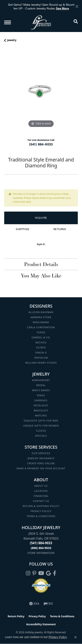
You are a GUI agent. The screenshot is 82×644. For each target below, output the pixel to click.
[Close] (77, 6)
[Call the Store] (41, 543)
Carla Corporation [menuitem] (41, 327)
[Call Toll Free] (41, 548)
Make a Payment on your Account (41, 468)
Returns (60, 229)
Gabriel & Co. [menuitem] (41, 337)
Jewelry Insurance (41, 458)
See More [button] (62, 8)
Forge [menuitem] (41, 332)
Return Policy (16, 616)
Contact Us (41, 501)
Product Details (41, 264)
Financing (41, 496)
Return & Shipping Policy (41, 506)
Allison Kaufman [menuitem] (41, 312)
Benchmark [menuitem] (41, 322)
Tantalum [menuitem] (41, 358)
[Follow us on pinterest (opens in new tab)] (34, 573)
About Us (41, 486)
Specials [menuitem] (41, 436)
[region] (41, 92)
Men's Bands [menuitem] (41, 390)
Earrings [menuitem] (41, 400)
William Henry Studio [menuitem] (41, 363)
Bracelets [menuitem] (41, 410)
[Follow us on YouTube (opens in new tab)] (41, 573)
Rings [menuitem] (41, 395)
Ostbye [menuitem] (41, 347)
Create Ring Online (41, 463)
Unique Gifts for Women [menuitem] (41, 426)
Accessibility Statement (41, 624)
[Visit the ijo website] (48, 604)
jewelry (12, 40)
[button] (76, 22)
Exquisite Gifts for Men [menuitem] (41, 421)
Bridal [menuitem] (41, 385)
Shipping (22, 229)
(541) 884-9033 (41, 144)
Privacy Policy (41, 511)
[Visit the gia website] (34, 604)
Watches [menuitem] (41, 415)
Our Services (41, 453)
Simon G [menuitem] (41, 353)
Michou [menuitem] (41, 342)
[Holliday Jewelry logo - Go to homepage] (41, 22)
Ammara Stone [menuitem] (41, 317)
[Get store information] (41, 553)
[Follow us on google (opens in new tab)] (48, 573)
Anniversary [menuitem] (41, 380)
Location (41, 491)
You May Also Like (41, 276)
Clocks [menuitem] (41, 431)
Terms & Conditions (41, 516)
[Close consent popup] (75, 637)
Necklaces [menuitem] (41, 405)
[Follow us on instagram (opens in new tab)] (28, 573)
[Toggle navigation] (8, 22)
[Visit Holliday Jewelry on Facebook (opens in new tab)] (55, 573)
